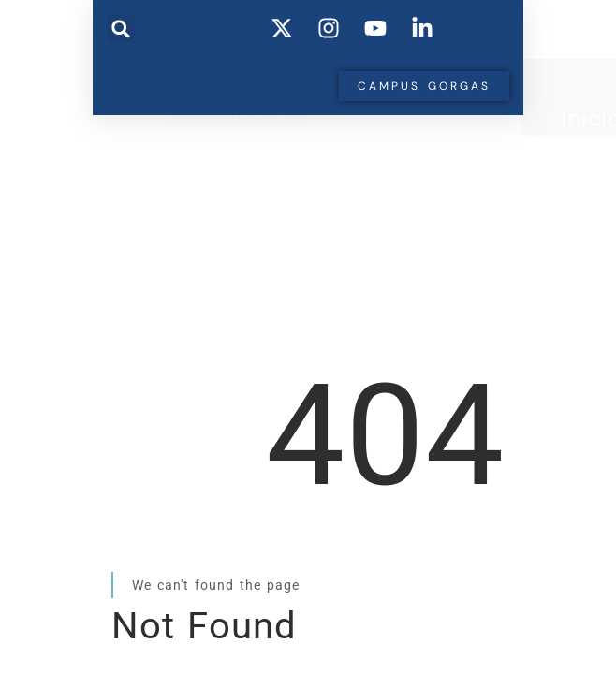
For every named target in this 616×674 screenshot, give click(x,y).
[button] (121, 29)
